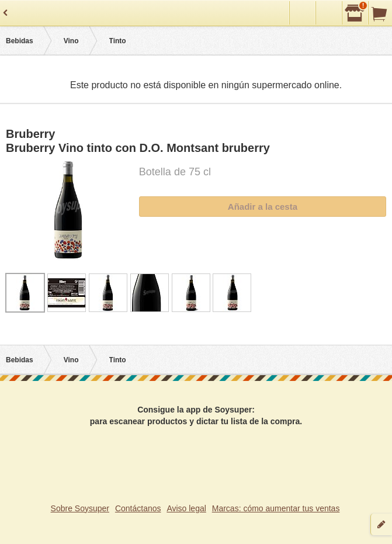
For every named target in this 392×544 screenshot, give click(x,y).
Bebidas (20, 41)
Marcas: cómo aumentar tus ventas (276, 508)
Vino (71, 41)
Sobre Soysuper (80, 508)
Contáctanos (138, 508)
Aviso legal (186, 508)
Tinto (118, 41)
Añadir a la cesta (263, 207)
